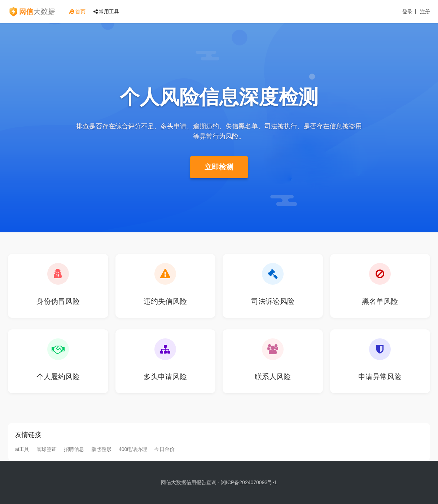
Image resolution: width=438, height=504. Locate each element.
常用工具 (106, 12)
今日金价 (165, 449)
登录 (407, 12)
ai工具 (22, 449)
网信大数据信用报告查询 (189, 482)
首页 (77, 12)
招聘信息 (74, 449)
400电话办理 (133, 449)
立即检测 (219, 167)
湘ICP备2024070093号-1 (249, 482)
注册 (425, 12)
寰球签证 (47, 449)
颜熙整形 (101, 449)
